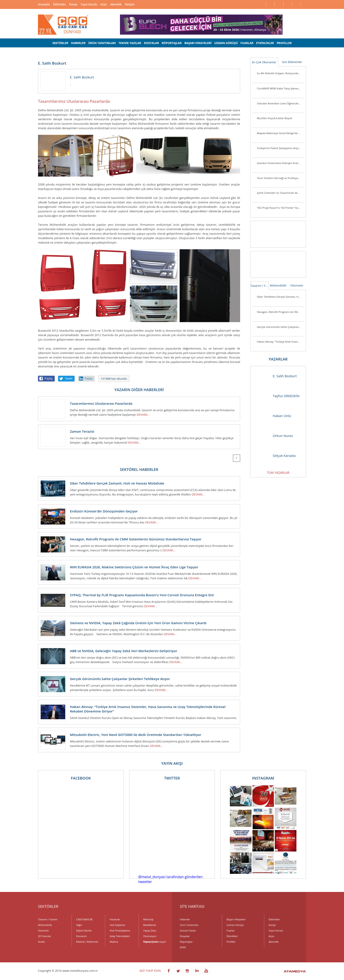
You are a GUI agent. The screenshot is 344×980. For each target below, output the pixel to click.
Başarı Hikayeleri (236, 919)
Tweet (69, 378)
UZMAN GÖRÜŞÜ (226, 43)
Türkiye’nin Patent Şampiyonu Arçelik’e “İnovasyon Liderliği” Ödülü (281, 148)
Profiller (231, 942)
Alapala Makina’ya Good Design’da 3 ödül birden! (281, 133)
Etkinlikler (232, 936)
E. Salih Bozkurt (276, 376)
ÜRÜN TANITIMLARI (102, 43)
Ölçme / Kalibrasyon (155, 942)
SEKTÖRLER (60, 43)
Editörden (60, 4)
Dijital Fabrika (84, 930)
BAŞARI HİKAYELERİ (198, 43)
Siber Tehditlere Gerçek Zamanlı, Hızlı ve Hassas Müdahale (281, 297)
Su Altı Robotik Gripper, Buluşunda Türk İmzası (281, 73)
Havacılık (115, 919)
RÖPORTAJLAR (172, 43)
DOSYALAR (151, 43)
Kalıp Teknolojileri (120, 936)
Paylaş (49, 378)
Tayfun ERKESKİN (277, 396)
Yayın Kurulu (89, 4)
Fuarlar (231, 930)
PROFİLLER (284, 43)
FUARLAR (247, 43)
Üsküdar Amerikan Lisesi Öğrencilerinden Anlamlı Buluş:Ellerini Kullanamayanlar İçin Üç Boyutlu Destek (281, 103)
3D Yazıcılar (45, 936)
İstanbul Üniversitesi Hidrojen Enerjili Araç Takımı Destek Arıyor (281, 163)
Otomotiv (297, 285)
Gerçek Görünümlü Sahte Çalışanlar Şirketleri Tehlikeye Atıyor (281, 327)
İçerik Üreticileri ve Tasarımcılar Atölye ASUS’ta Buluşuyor (281, 193)
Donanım (81, 936)
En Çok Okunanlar (264, 62)
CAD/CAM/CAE (84, 919)
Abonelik (116, 4)
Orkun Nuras (274, 436)
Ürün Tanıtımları (189, 925)
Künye (73, 4)
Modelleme (150, 925)
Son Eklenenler (292, 62)
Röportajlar (186, 942)
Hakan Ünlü (273, 416)
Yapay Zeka (150, 930)
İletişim (130, 4)
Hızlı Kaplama (117, 925)
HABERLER (78, 43)
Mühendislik (278, 285)
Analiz (41, 942)
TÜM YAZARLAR (278, 473)
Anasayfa (44, 4)
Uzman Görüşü (235, 925)
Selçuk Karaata (275, 456)
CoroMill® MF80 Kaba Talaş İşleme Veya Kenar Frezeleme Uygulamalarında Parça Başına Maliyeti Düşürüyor (281, 88)
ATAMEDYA (295, 972)
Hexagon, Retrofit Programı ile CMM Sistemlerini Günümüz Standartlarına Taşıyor (281, 312)
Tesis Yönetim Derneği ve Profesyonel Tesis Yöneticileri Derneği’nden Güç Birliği (281, 178)
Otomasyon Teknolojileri (150, 937)
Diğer (79, 925)
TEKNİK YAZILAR (130, 43)
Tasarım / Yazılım (260, 286)
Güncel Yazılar (188, 930)
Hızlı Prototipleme (120, 930)
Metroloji (148, 919)
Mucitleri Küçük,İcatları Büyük (275, 118)
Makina (114, 942)
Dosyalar (185, 936)
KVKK (183, 947)
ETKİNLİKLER (265, 43)
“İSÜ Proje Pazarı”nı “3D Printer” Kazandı (281, 208)
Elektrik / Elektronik (87, 942)
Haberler (185, 919)
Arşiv (104, 4)
